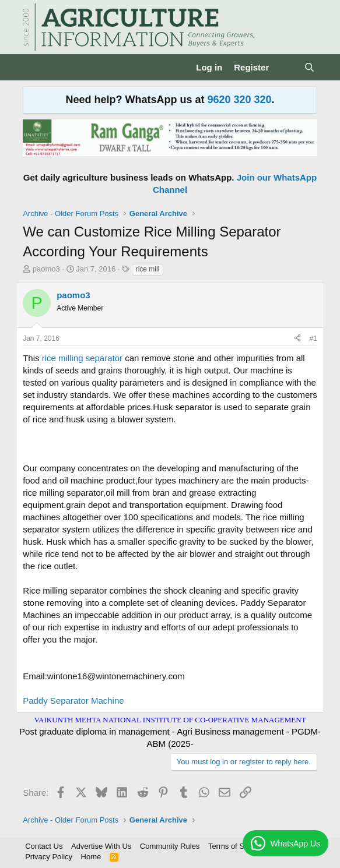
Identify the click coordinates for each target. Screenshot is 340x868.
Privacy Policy (49, 857)
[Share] (297, 339)
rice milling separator (82, 358)
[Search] (309, 67)
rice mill (148, 269)
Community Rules (170, 846)
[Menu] (33, 68)
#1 (313, 338)
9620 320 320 (239, 100)
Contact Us (44, 846)
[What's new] (286, 67)
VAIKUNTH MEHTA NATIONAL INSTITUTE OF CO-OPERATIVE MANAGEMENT (170, 720)
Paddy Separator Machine (73, 701)
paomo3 (46, 269)
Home (91, 857)
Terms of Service (236, 846)
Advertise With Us (101, 846)
